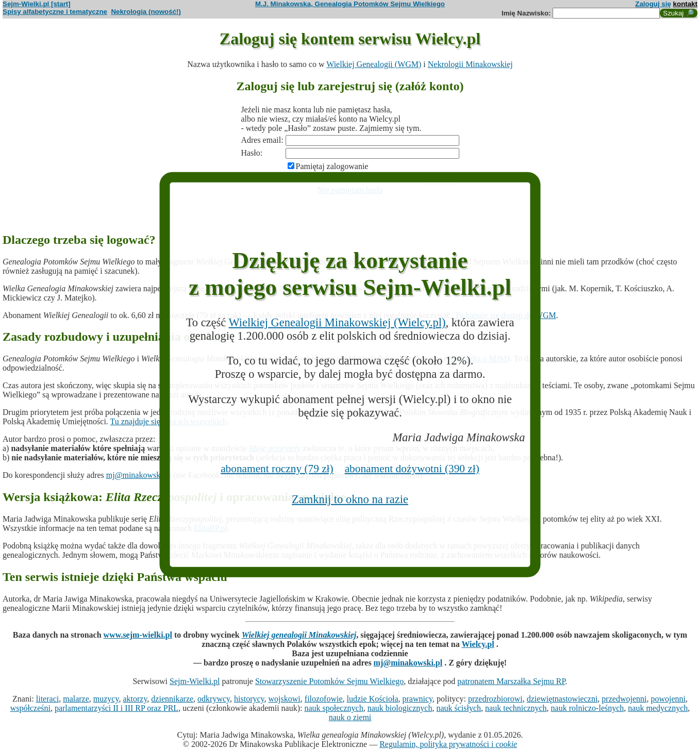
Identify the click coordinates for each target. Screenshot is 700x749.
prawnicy (418, 699)
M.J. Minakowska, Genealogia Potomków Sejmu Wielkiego (350, 4)
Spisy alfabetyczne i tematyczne (55, 12)
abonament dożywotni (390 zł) (412, 469)
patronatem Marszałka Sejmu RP (511, 681)
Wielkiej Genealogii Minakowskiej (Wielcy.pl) (337, 322)
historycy (249, 699)
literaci (47, 699)
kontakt (685, 4)
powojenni (668, 699)
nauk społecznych (334, 708)
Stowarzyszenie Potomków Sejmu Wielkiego (329, 681)
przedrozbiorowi (495, 699)
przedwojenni (624, 699)
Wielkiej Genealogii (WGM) (374, 64)
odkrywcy (214, 699)
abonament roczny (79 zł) (277, 469)
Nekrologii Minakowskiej (470, 64)
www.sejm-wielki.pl (138, 635)
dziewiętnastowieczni (562, 699)
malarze (76, 699)
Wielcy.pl (478, 644)
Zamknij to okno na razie (350, 499)
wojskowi (285, 699)
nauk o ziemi (350, 717)
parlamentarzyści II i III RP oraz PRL (116, 708)
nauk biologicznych (400, 708)
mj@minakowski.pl (139, 475)
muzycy (106, 699)
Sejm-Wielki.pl (195, 681)
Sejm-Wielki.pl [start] (37, 4)
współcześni (30, 708)
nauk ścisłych (459, 708)
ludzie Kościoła (373, 699)
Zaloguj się (653, 4)
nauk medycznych (658, 708)
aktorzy (135, 699)
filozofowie (324, 699)
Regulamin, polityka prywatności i (448, 744)
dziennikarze (172, 699)
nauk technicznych (516, 708)
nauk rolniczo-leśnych (588, 708)
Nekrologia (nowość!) (146, 12)
